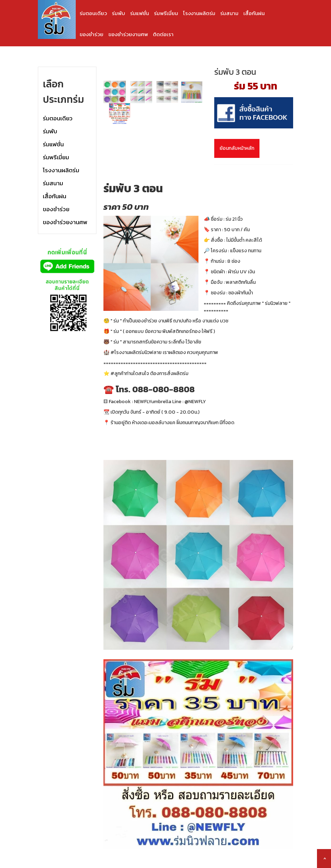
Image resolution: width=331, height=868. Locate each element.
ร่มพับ (119, 13)
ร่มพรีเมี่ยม (166, 13)
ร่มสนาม (229, 13)
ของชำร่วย (92, 34)
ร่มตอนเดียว (93, 13)
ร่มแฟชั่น (140, 13)
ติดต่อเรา (163, 34)
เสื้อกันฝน (254, 13)
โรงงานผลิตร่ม (199, 13)
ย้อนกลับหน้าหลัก (237, 148)
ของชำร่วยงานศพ (128, 34)
